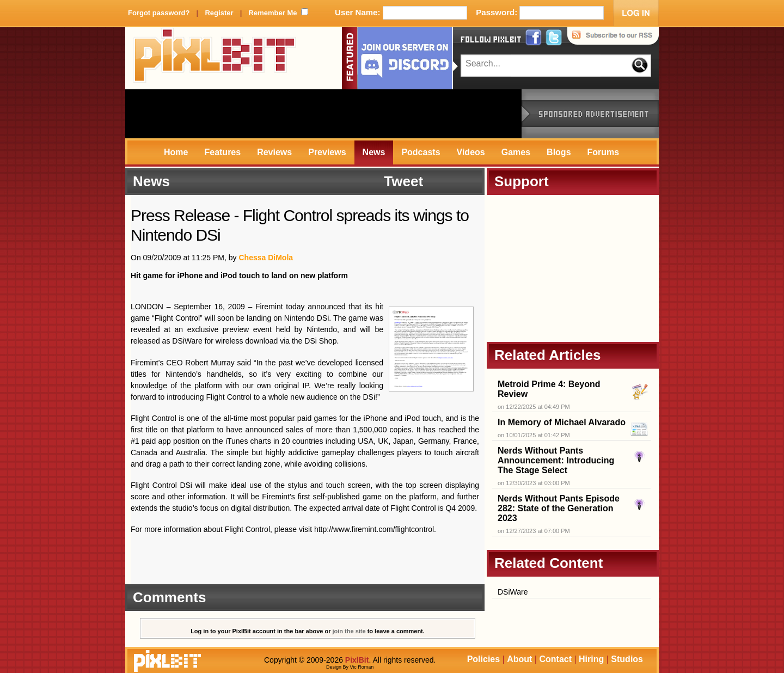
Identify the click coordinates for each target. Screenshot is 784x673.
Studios (627, 659)
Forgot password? (159, 13)
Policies (483, 659)
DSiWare (513, 592)
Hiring (591, 659)
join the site (349, 631)
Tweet (403, 181)
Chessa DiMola (266, 258)
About (519, 659)
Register (219, 13)
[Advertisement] (323, 114)
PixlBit (215, 58)
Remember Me (273, 13)
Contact (555, 659)
